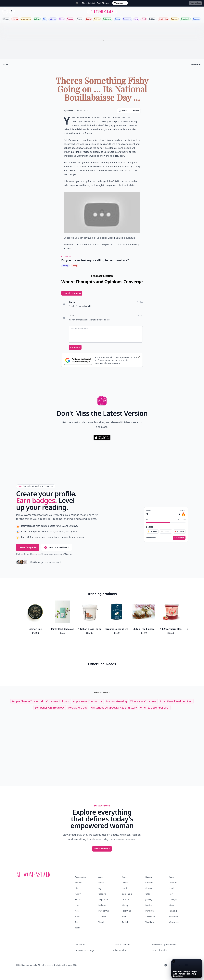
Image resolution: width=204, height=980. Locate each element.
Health (78, 899)
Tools (77, 928)
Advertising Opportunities (164, 945)
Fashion (70, 19)
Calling (75, 266)
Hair (171, 894)
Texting (65, 266)
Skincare (196, 19)
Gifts (147, 894)
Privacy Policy (120, 950)
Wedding (150, 922)
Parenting (127, 19)
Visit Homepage (102, 849)
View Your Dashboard (56, 547)
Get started (179, 538)
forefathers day (78, 708)
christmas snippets (58, 701)
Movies (6, 19)
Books (117, 19)
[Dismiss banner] (139, 357)
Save (122, 111)
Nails (77, 911)
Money (15, 19)
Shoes (88, 19)
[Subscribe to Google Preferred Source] (78, 360)
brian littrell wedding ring (176, 701)
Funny (78, 894)
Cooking (149, 883)
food (6, 64)
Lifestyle (173, 899)
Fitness (80, 19)
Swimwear (107, 19)
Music (172, 905)
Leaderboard (151, 538)
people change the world (27, 701)
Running (173, 911)
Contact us (80, 945)
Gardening (127, 894)
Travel (101, 922)
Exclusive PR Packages (85, 950)
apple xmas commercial (88, 701)
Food (144, 19)
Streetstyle (185, 19)
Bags (124, 877)
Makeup (102, 905)
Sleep (61, 19)
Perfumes (150, 911)
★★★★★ (196, 64)
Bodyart (174, 19)
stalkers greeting (116, 701)
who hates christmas (143, 701)
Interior (53, 19)
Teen (77, 922)
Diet (45, 19)
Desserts (173, 883)
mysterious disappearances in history (114, 708)
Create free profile (28, 547)
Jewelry (149, 899)
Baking (97, 19)
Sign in (68, 554)
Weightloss (174, 922)
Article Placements (122, 945)
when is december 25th (155, 708)
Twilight (152, 19)
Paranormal (104, 911)
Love (136, 19)
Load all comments (72, 293)
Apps (101, 877)
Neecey (70, 111)
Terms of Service (159, 950)
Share (134, 111)
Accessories (26, 19)
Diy (100, 888)
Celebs (37, 19)
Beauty (172, 877)
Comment (75, 347)
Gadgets (102, 894)
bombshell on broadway (50, 708)
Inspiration (163, 19)
